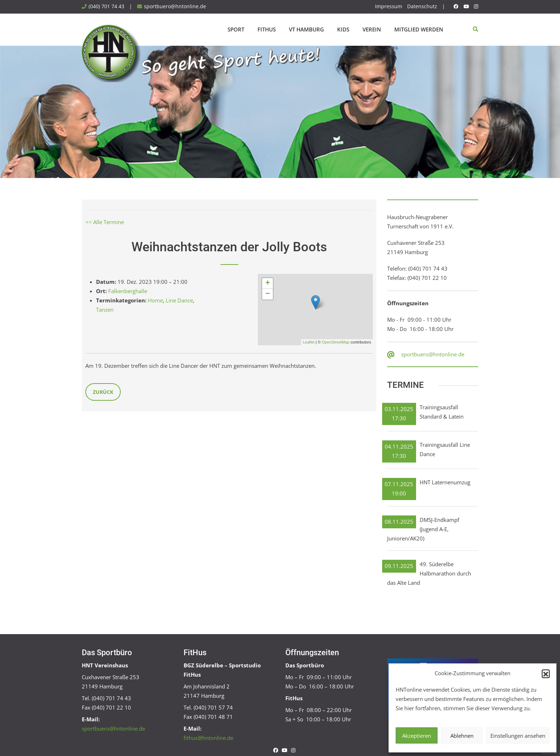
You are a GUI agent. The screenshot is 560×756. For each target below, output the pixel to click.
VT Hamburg (306, 29)
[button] (546, 673)
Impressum (389, 6)
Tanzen (105, 310)
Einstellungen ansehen (518, 736)
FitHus (267, 29)
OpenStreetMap (336, 342)
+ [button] (268, 283)
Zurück (103, 392)
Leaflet (309, 342)
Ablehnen (462, 736)
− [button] (268, 294)
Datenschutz (422, 6)
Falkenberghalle (128, 291)
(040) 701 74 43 (106, 6)
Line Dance (179, 300)
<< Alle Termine (105, 222)
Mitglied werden (419, 29)
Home (155, 300)
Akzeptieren (417, 736)
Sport (236, 29)
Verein (372, 29)
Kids (343, 29)
